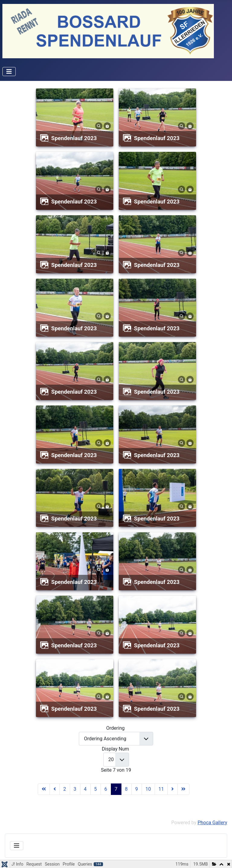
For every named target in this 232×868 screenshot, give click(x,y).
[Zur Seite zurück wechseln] (55, 789)
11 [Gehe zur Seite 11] (161, 789)
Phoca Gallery (212, 823)
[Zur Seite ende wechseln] (183, 789)
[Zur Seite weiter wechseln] (172, 789)
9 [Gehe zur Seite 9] (137, 789)
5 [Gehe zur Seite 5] (96, 789)
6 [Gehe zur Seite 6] (106, 789)
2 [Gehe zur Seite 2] (65, 789)
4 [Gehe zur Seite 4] (85, 789)
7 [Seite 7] (116, 789)
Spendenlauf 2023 (74, 138)
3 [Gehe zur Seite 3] (75, 789)
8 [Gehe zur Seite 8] (126, 789)
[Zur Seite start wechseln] (44, 789)
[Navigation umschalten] (9, 72)
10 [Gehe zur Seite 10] (148, 789)
